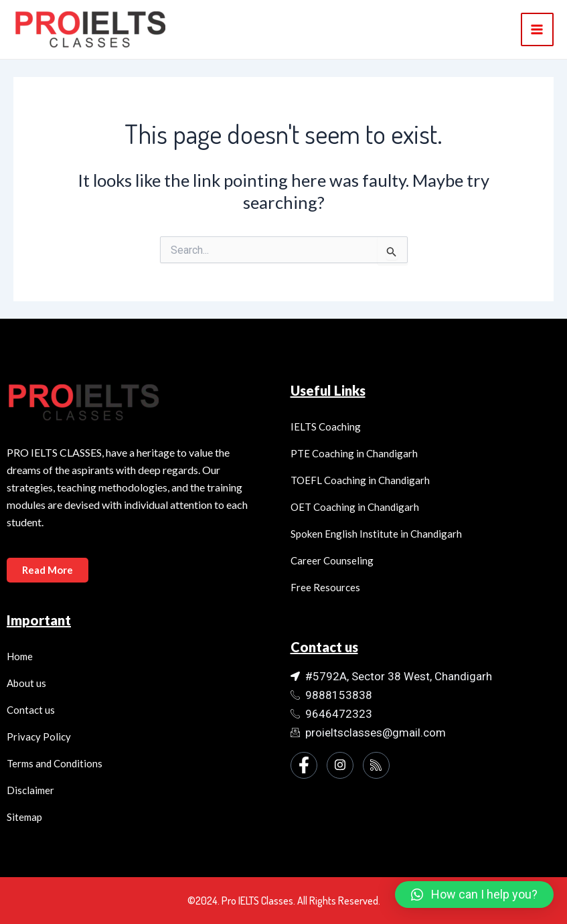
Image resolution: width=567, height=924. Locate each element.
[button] (474, 895)
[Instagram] (340, 765)
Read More (49, 569)
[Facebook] (304, 765)
